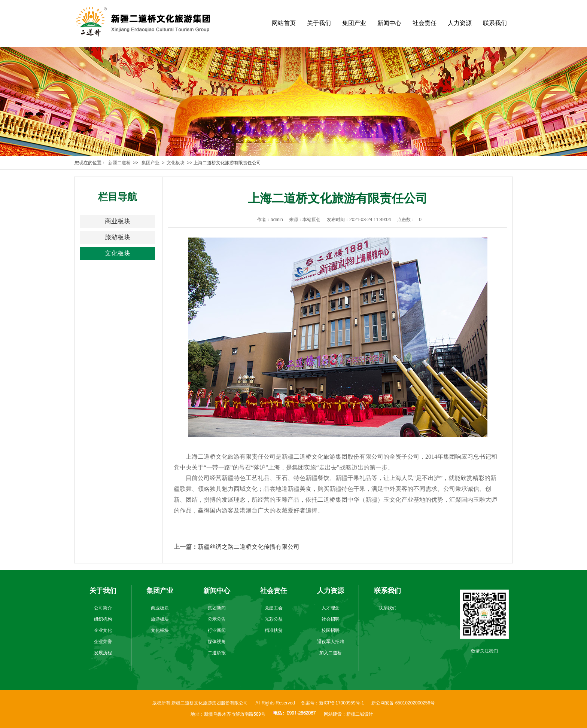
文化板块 (176, 163)
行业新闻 (217, 630)
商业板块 (118, 221)
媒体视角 (217, 642)
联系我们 (495, 23)
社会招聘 (331, 619)
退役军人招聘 (331, 642)
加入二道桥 (331, 653)
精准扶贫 (274, 630)
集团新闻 (217, 608)
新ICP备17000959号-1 (341, 703)
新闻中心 (389, 23)
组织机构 (103, 619)
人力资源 (460, 23)
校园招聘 (331, 630)
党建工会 (274, 608)
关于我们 (319, 23)
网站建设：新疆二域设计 (349, 714)
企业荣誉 (103, 642)
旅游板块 (118, 237)
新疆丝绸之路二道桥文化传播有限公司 (249, 547)
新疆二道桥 (119, 163)
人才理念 (331, 608)
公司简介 (103, 608)
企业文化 (103, 630)
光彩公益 (274, 619)
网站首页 (284, 23)
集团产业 (354, 23)
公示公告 (217, 619)
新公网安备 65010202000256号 (403, 703)
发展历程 (103, 653)
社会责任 (425, 23)
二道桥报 (217, 653)
